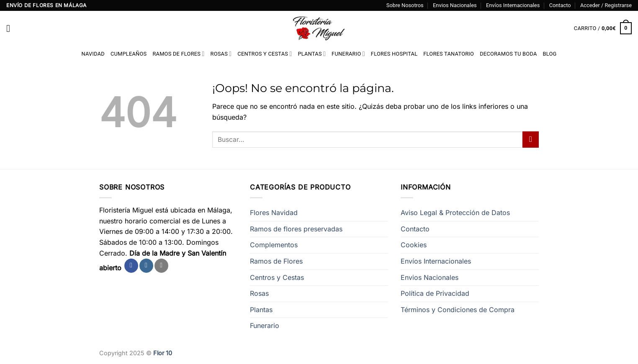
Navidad (93, 54)
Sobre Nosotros (405, 5)
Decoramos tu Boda (508, 54)
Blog (550, 54)
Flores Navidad (274, 213)
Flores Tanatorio (449, 54)
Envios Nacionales (455, 5)
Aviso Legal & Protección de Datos (455, 213)
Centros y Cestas (265, 54)
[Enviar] (531, 140)
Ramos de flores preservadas (296, 229)
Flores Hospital (394, 54)
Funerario (348, 54)
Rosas (221, 54)
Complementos (274, 245)
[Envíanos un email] (161, 266)
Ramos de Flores (178, 54)
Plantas (312, 54)
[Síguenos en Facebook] (131, 266)
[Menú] (11, 28)
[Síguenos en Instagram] (146, 266)
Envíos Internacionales (513, 5)
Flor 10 (163, 353)
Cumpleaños (129, 54)
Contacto (560, 5)
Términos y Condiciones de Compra (458, 310)
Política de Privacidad (435, 293)
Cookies (414, 245)
